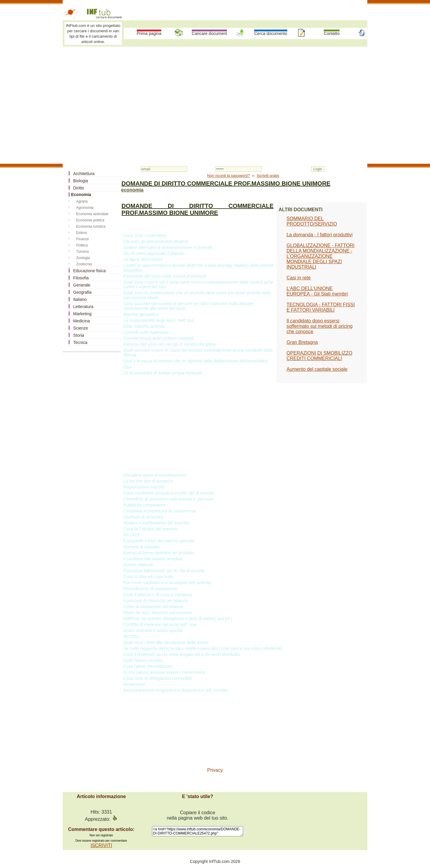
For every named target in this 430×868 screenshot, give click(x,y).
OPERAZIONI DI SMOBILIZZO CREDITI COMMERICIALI (319, 356)
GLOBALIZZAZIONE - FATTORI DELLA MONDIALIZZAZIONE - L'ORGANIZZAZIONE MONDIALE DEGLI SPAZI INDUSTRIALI (320, 256)
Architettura (84, 174)
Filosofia (81, 278)
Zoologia (83, 258)
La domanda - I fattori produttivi (319, 235)
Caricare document (209, 33)
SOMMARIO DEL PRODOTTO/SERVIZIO (312, 221)
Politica (82, 245)
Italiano (80, 299)
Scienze (81, 328)
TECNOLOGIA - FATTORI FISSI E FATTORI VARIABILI (321, 307)
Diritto (79, 188)
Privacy (215, 770)
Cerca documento (271, 33)
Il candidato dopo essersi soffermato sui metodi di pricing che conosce (319, 326)
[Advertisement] (215, 93)
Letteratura (83, 307)
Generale (82, 285)
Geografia (82, 292)
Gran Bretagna (302, 342)
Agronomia (85, 208)
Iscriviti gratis (268, 176)
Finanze (83, 239)
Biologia (81, 181)
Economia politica (90, 220)
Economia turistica (91, 226)
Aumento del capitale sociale (317, 369)
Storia (79, 335)
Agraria (82, 201)
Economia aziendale (92, 214)
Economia (81, 195)
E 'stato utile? (197, 796)
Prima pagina (149, 33)
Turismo (83, 252)
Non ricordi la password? (229, 176)
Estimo (82, 233)
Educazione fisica (89, 271)
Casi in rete (298, 278)
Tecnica (80, 342)
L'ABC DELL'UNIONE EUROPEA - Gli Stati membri (317, 291)
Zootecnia (84, 264)
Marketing (82, 314)
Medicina (82, 321)
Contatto (332, 33)
